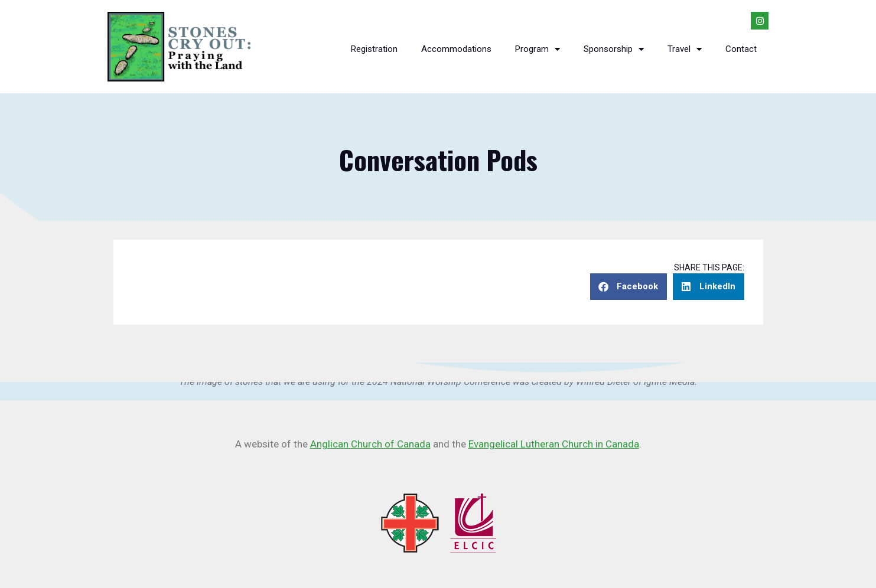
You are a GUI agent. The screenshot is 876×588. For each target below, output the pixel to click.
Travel (685, 49)
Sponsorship (614, 49)
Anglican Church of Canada (370, 444)
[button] (628, 287)
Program (538, 49)
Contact (741, 49)
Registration (374, 49)
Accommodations (456, 49)
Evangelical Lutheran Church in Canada (554, 444)
